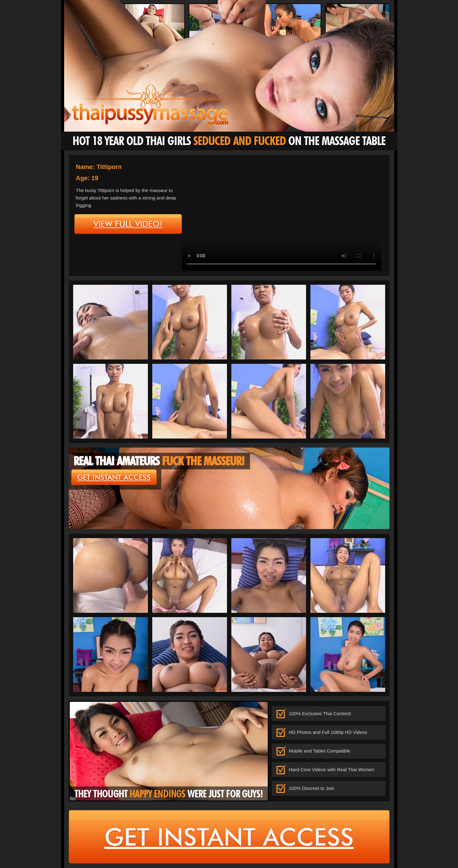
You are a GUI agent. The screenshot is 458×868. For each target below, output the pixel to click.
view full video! (128, 224)
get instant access (114, 477)
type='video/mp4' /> (281, 215)
